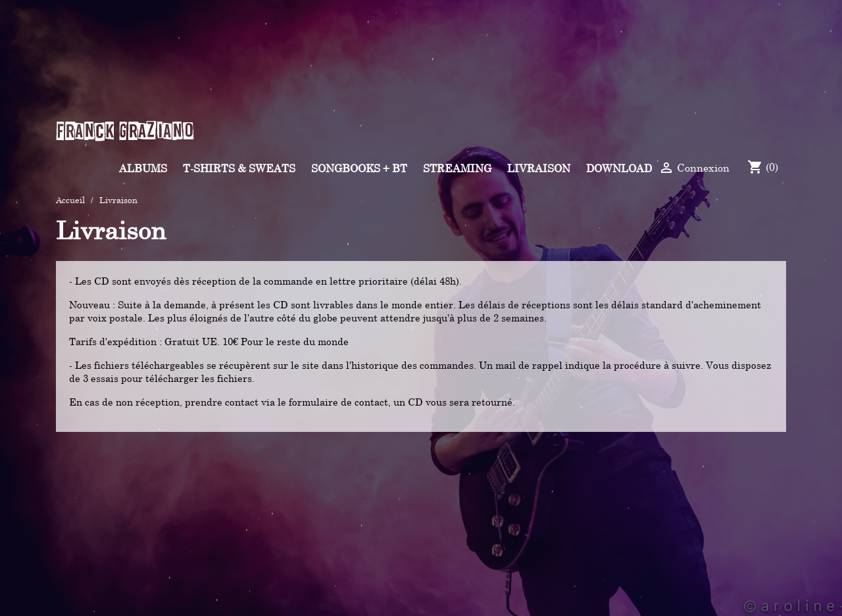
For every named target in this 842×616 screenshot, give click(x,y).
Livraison (539, 168)
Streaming (457, 168)
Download (619, 168)
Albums (143, 168)
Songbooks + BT (359, 168)
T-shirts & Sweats (239, 168)
